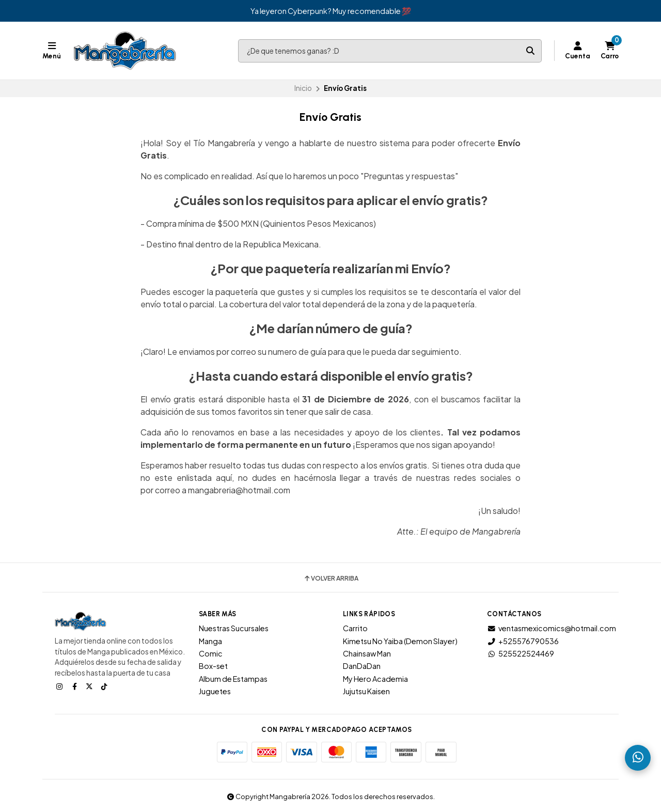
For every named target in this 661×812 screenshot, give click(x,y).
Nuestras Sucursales (234, 628)
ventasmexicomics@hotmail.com (552, 628)
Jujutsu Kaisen (366, 691)
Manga (210, 641)
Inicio (303, 88)
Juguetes (215, 691)
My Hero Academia (375, 679)
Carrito (355, 628)
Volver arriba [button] (331, 579)
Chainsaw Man (367, 653)
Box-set (213, 666)
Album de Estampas (233, 679)
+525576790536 (523, 641)
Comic (211, 653)
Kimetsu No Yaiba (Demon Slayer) (400, 641)
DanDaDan (362, 666)
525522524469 (521, 653)
